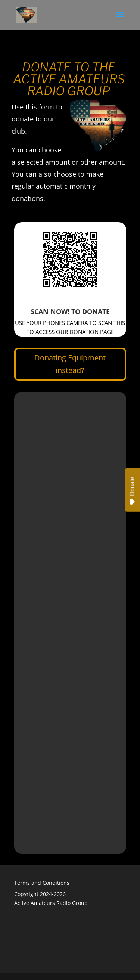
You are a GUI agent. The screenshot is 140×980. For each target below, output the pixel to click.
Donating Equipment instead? (70, 364)
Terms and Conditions (42, 883)
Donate (133, 491)
